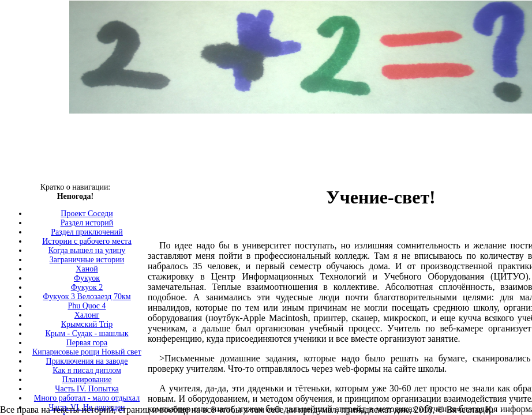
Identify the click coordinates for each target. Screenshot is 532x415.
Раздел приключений (87, 232)
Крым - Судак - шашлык (87, 333)
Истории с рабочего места (87, 241)
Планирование (87, 380)
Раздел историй (87, 223)
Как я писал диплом (87, 370)
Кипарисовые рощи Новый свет (87, 352)
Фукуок (87, 278)
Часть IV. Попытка (87, 389)
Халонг (87, 315)
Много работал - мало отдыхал (87, 398)
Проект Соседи (87, 214)
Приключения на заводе (87, 361)
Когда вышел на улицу (87, 250)
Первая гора (87, 343)
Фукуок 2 (87, 287)
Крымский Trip (87, 324)
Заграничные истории (87, 260)
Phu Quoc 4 (87, 306)
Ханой (87, 269)
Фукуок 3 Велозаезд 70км (87, 297)
